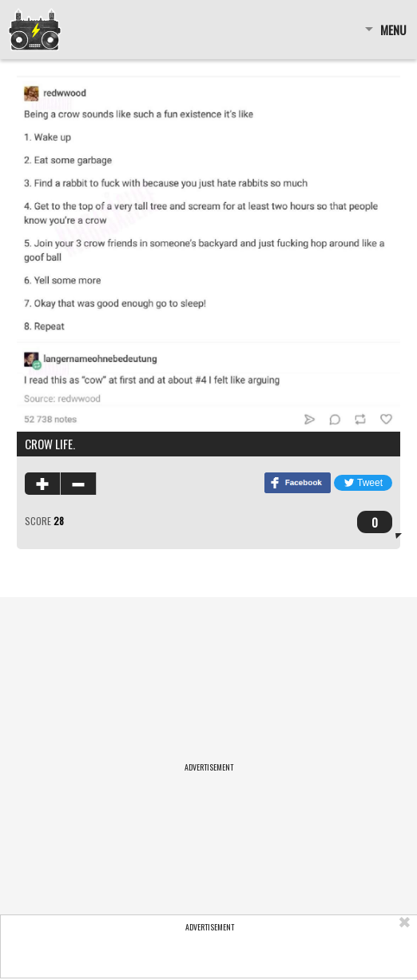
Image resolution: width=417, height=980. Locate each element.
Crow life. (50, 444)
